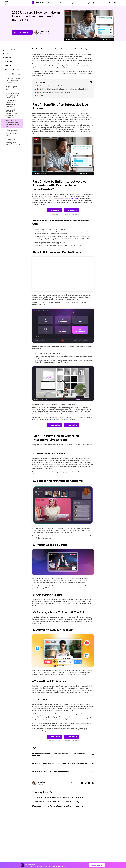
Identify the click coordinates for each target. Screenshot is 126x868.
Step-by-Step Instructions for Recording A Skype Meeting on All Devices (13, 142)
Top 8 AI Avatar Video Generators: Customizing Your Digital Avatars (12, 104)
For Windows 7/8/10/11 (55, 214)
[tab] (12, 50)
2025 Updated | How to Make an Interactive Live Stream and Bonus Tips (13, 124)
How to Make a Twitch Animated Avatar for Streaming (13, 81)
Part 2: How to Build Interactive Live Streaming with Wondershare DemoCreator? (63, 89)
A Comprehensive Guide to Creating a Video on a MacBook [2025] (12, 133)
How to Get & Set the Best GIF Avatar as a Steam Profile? (12, 95)
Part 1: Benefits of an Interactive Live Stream (52, 86)
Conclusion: (41, 95)
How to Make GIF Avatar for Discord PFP (13, 74)
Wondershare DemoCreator (70, 198)
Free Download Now (22, 32)
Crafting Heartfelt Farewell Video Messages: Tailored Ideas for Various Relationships (11, 114)
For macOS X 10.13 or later (71, 214)
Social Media (41, 49)
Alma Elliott (45, 31)
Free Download (55, 210)
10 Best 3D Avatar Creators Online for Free (12, 88)
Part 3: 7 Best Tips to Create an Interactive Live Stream (55, 92)
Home (34, 49)
